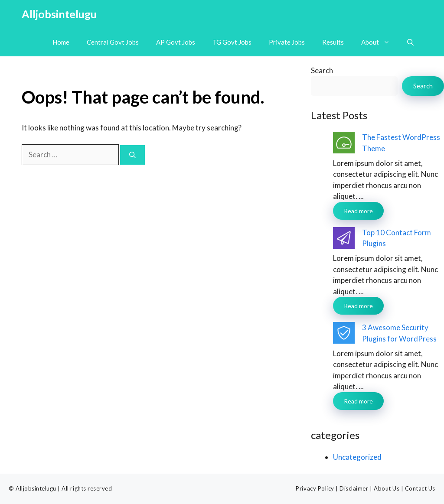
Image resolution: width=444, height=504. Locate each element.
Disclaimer (354, 488)
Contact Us (420, 488)
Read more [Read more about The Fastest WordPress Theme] (358, 211)
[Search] (132, 155)
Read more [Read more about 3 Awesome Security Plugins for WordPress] (358, 401)
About (380, 42)
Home (61, 42)
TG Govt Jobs (232, 42)
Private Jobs (287, 42)
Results (333, 42)
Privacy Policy (315, 488)
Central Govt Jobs (113, 42)
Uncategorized (357, 457)
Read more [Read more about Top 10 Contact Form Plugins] (358, 306)
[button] (410, 42)
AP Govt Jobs (176, 42)
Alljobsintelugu (59, 14)
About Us (387, 488)
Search (322, 70)
